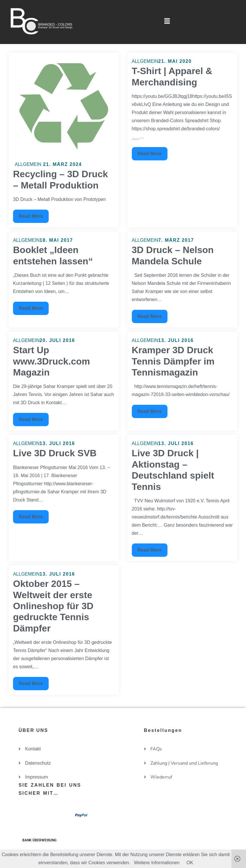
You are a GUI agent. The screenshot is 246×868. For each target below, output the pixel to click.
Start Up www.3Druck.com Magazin (52, 361)
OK (190, 863)
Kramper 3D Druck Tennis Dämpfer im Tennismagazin (173, 361)
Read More (31, 214)
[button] (167, 21)
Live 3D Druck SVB (55, 453)
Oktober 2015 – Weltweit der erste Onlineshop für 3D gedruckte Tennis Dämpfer (53, 606)
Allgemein (28, 164)
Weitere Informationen (157, 863)
